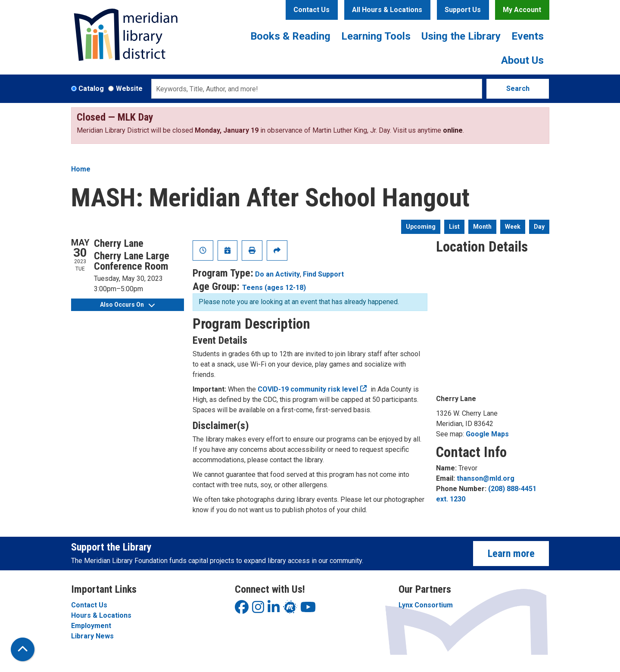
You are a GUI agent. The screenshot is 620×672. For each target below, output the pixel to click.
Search (518, 89)
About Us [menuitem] (522, 60)
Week (513, 227)
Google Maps (487, 434)
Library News (92, 636)
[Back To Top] (23, 649)
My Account (522, 10)
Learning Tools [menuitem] (376, 36)
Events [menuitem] (528, 36)
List (454, 227)
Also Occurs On (127, 305)
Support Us (463, 10)
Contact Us (312, 10)
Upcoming (421, 227)
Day (539, 227)
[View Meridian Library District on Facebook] (242, 610)
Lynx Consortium (426, 605)
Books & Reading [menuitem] (290, 36)
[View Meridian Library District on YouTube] (308, 610)
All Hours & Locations (387, 10)
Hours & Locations (101, 615)
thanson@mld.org (486, 478)
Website (129, 89)
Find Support (323, 274)
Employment (91, 626)
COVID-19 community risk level (308, 389)
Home (81, 169)
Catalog (91, 89)
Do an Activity (277, 274)
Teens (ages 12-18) (274, 288)
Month (482, 227)
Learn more (511, 554)
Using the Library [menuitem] (461, 36)
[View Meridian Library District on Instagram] (258, 610)
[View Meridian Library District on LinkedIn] (274, 610)
